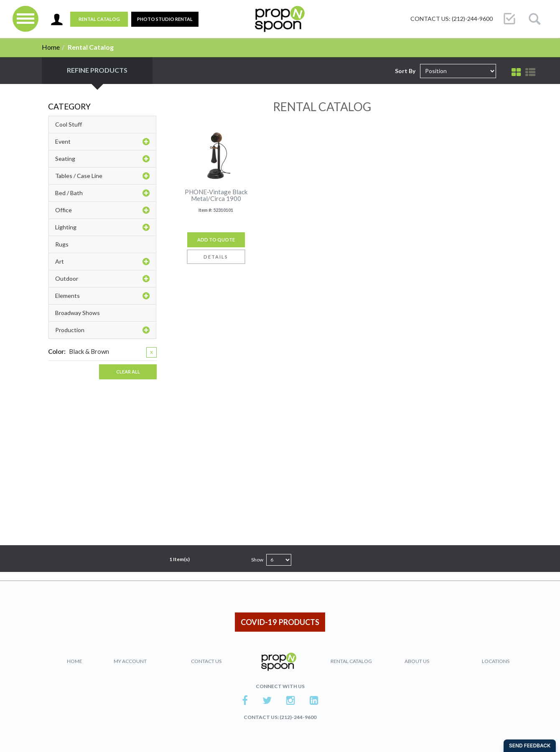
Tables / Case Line (102, 176)
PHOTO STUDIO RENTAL (165, 19)
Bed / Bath (102, 193)
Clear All (128, 372)
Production (102, 330)
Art (102, 262)
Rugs (62, 244)
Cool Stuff (69, 124)
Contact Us (206, 661)
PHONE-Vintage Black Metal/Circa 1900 (216, 195)
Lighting (102, 227)
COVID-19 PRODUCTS (280, 622)
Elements (102, 296)
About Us (417, 661)
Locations (496, 661)
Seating (102, 159)
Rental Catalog (99, 19)
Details (216, 257)
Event (102, 142)
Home (51, 47)
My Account (130, 661)
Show (257, 560)
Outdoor (102, 279)
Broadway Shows (78, 313)
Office (102, 210)
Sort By (405, 71)
